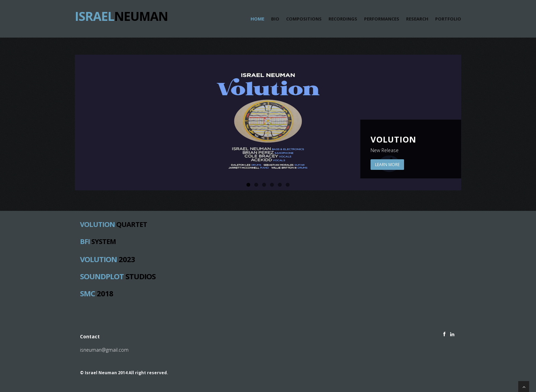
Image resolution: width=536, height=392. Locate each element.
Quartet (113, 225)
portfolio (448, 19)
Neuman (121, 14)
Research (417, 19)
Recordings (343, 19)
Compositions (304, 19)
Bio (275, 19)
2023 (108, 259)
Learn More (387, 165)
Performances (382, 19)
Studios (118, 276)
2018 (97, 293)
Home (257, 19)
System (98, 242)
